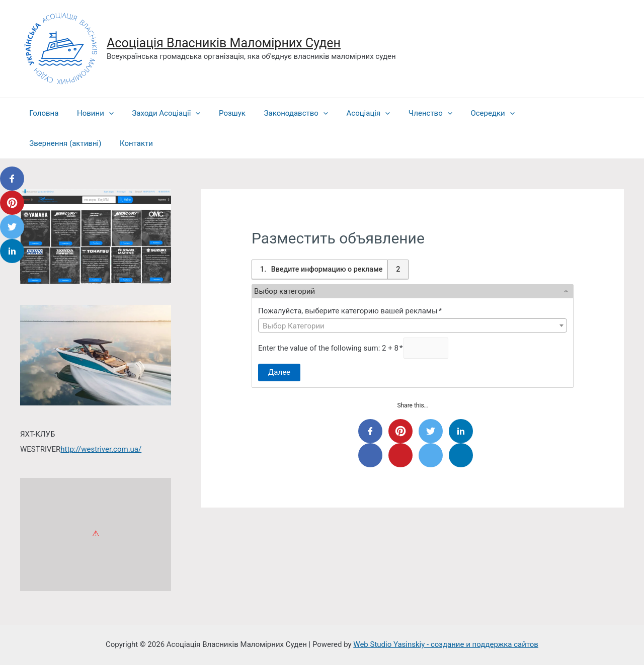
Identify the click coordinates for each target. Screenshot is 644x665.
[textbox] (413, 326)
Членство (409, 113)
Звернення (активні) (541, 113)
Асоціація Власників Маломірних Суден (224, 43)
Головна (42, 113)
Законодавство (281, 113)
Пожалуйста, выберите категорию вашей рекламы (350, 311)
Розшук (221, 113)
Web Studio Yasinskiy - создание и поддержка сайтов (446, 644)
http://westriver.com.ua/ (101, 449)
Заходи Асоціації (158, 113)
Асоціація (350, 113)
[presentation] (104, 113)
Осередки (467, 113)
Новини (90, 113)
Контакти (44, 143)
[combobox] (413, 325)
